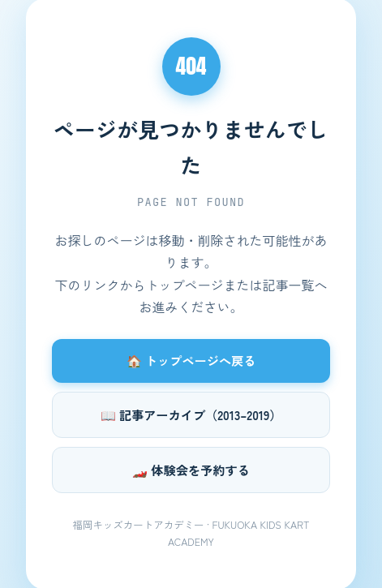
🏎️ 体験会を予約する (191, 470)
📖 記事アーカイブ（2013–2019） (191, 414)
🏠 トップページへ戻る (191, 360)
